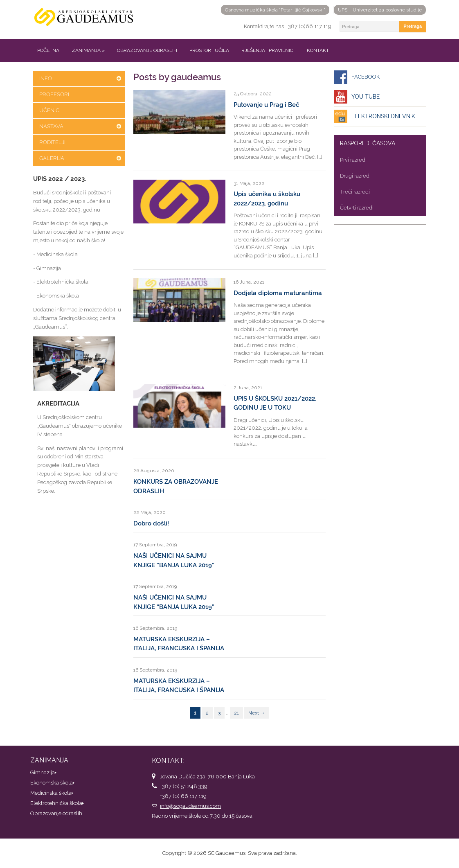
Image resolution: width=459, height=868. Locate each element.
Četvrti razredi (357, 208)
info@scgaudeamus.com (190, 806)
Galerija (52, 158)
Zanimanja (88, 50)
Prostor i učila (209, 50)
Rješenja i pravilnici (268, 50)
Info (46, 78)
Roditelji (52, 142)
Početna (48, 50)
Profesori (54, 94)
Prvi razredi (353, 160)
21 (236, 713)
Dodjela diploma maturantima (278, 293)
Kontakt (318, 50)
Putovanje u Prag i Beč (266, 105)
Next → (257, 713)
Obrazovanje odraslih (147, 50)
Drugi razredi (355, 176)
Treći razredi (355, 192)
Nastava (51, 126)
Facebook (366, 77)
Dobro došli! (151, 523)
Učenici (50, 110)
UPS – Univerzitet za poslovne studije (380, 10)
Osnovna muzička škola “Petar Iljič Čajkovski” (275, 10)
